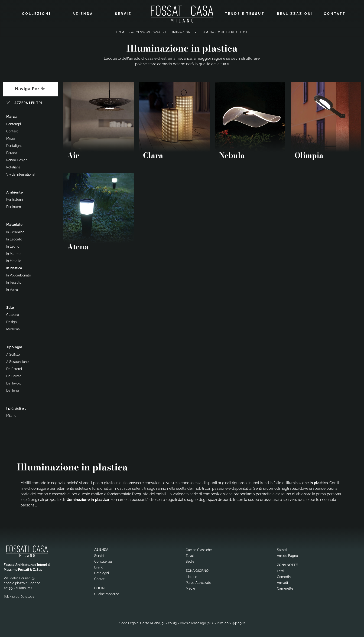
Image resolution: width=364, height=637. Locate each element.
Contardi (13, 131)
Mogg (11, 138)
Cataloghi (102, 572)
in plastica (14, 267)
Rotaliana (13, 167)
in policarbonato (19, 275)
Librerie (191, 576)
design (11, 321)
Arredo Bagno (287, 555)
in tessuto (14, 282)
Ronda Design (17, 159)
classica (13, 314)
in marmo (13, 253)
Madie (190, 588)
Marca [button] (11, 116)
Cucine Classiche (199, 549)
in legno (13, 246)
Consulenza (103, 561)
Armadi (282, 582)
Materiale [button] (14, 224)
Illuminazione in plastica (223, 32)
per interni (14, 206)
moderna (13, 328)
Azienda (83, 13)
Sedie (190, 561)
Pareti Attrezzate (198, 582)
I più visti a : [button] (16, 408)
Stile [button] (10, 307)
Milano (11, 415)
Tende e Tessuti (246, 13)
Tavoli (190, 555)
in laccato (14, 239)
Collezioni (36, 13)
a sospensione (17, 361)
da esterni (14, 368)
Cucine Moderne (107, 593)
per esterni (15, 199)
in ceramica (15, 231)
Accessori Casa (146, 32)
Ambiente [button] (15, 192)
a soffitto (13, 354)
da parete (14, 375)
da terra (13, 390)
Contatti (336, 13)
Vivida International (21, 174)
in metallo (14, 260)
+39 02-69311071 (22, 596)
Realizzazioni (295, 13)
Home (121, 32)
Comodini (284, 576)
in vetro (12, 289)
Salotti (282, 549)
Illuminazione (179, 32)
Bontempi (14, 123)
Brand (99, 567)
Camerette (285, 588)
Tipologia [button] (14, 346)
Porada (12, 152)
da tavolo (14, 383)
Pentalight (14, 145)
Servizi (124, 13)
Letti (280, 570)
